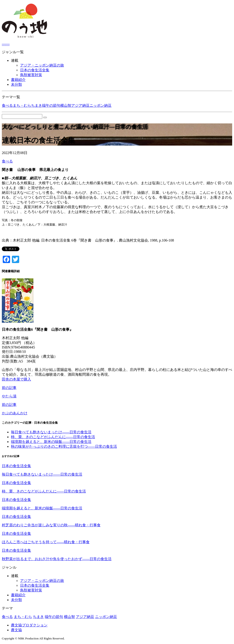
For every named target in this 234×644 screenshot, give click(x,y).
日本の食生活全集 (35, 70)
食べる (7, 105)
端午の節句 (51, 105)
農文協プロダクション (29, 625)
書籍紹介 (18, 80)
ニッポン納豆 (101, 105)
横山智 (66, 105)
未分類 (16, 84)
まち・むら (22, 105)
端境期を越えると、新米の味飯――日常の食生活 (51, 442)
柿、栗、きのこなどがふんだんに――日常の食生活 (53, 437)
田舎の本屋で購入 (16, 379)
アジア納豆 (80, 105)
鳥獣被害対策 (31, 75)
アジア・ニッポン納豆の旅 (42, 65)
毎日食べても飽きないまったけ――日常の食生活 (51, 432)
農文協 (16, 630)
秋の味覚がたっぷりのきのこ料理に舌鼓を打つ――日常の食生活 (64, 446)
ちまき (37, 105)
